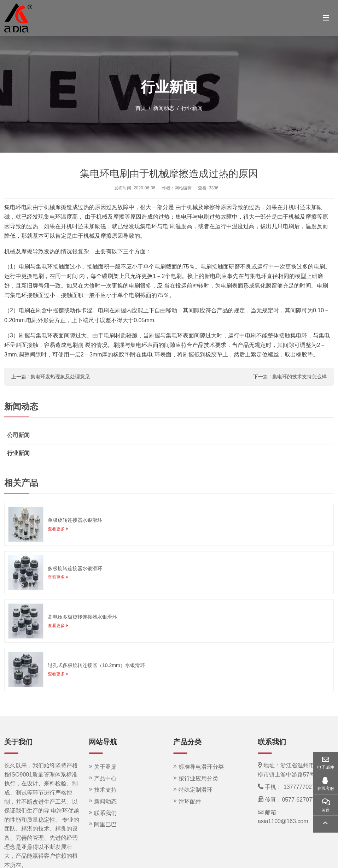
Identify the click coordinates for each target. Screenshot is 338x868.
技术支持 (105, 790)
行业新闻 (18, 453)
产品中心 (105, 778)
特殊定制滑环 (196, 790)
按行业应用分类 (198, 778)
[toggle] (326, 18)
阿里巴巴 (105, 824)
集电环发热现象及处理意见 (60, 377)
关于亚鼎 (105, 767)
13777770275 (301, 787)
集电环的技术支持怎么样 (299, 377)
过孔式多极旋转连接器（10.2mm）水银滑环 (96, 665)
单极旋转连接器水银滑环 (75, 520)
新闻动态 (105, 801)
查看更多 (56, 529)
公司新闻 (18, 435)
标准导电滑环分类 (201, 767)
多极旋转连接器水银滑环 (75, 568)
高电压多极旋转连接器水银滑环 (82, 617)
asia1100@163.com (283, 821)
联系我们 (105, 813)
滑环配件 (190, 801)
